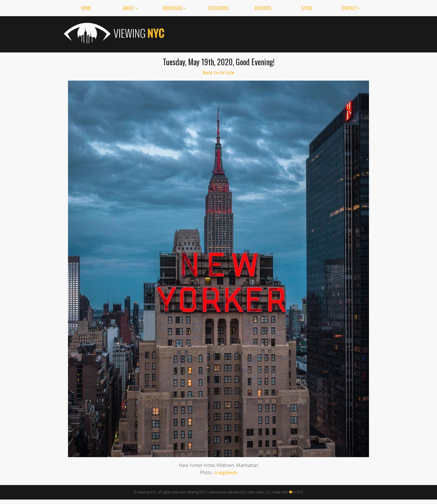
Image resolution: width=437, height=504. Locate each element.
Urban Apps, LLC (258, 492)
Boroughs (173, 8)
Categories (219, 8)
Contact (349, 8)
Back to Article (219, 73)
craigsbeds (226, 472)
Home (86, 8)
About (128, 8)
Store (307, 8)
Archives (263, 8)
